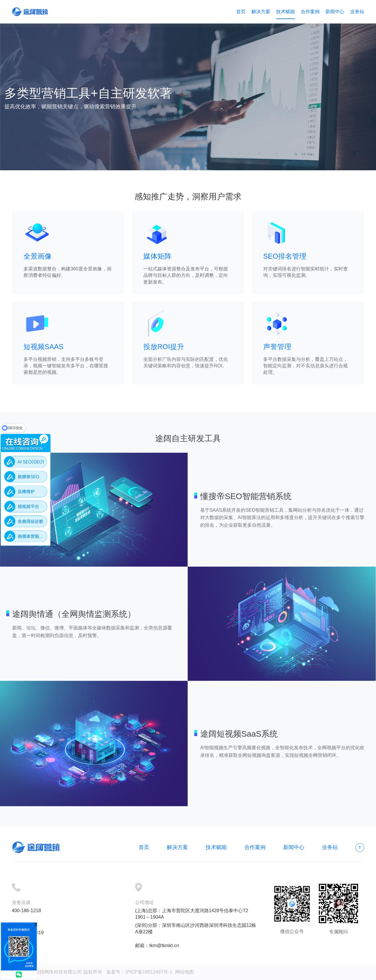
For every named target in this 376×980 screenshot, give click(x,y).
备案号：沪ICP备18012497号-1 (139, 972)
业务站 (357, 12)
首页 (241, 12)
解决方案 (261, 12)
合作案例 (310, 12)
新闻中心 (335, 12)
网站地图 (184, 972)
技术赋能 (286, 12)
